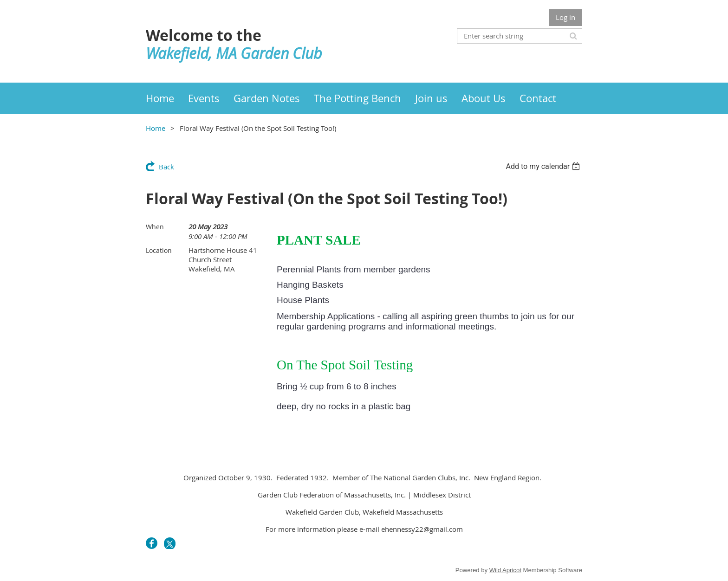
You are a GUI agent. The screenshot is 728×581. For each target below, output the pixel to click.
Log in (565, 17)
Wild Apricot (505, 570)
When (155, 227)
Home (156, 128)
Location (159, 250)
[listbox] (544, 166)
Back (166, 167)
